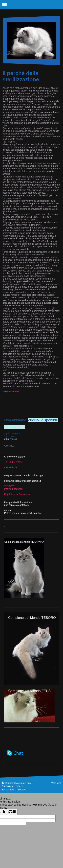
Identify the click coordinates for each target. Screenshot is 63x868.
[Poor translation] (12, 812)
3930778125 (14, 427)
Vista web (56, 783)
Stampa (8, 783)
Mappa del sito (23, 783)
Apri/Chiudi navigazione (32, 4)
